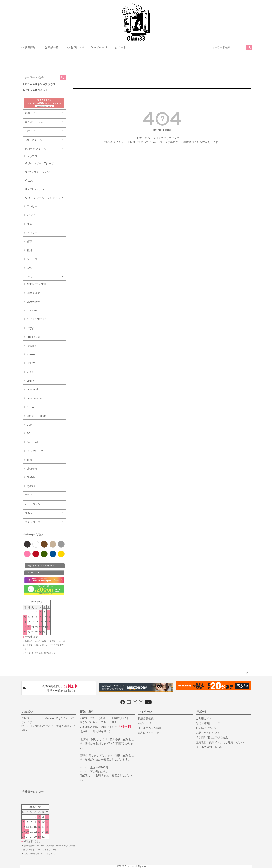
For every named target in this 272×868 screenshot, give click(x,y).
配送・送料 (87, 712)
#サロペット (41, 90)
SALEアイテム (33, 140)
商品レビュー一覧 (148, 733)
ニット (32, 181)
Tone (30, 460)
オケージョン (33, 504)
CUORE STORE (37, 319)
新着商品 (28, 47)
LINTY (31, 381)
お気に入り (76, 47)
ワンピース (33, 206)
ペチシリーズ (33, 522)
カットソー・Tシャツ (41, 163)
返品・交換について (208, 733)
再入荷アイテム (34, 122)
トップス (32, 156)
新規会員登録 (146, 718)
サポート (202, 712)
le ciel (30, 372)
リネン (29, 513)
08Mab (31, 477)
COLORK (32, 310)
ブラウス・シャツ (39, 172)
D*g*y (30, 328)
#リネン (38, 84)
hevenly (31, 346)
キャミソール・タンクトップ (46, 198)
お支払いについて (206, 728)
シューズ (32, 259)
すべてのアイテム (35, 149)
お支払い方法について (45, 726)
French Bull (34, 337)
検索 (249, 48)
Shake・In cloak (37, 416)
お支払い (28, 712)
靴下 (29, 242)
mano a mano (35, 398)
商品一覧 (51, 47)
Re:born (32, 407)
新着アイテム (33, 113)
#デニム (28, 84)
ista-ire (31, 354)
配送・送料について (208, 723)
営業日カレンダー (33, 792)
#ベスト (28, 90)
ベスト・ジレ (36, 189)
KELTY (31, 363)
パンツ (31, 215)
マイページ (99, 47)
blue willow (33, 302)
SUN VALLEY (35, 451)
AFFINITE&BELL (37, 284)
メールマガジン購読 (150, 728)
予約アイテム (33, 131)
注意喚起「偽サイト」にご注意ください (220, 742)
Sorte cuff (32, 442)
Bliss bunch (34, 293)
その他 (31, 486)
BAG (30, 268)
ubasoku (32, 469)
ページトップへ (247, 673)
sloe (29, 425)
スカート (32, 224)
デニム (29, 495)
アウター (32, 233)
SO (29, 433)
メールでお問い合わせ (209, 747)
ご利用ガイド (204, 718)
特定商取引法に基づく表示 (212, 738)
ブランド (30, 277)
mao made (33, 390)
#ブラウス (50, 84)
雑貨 (29, 250)
